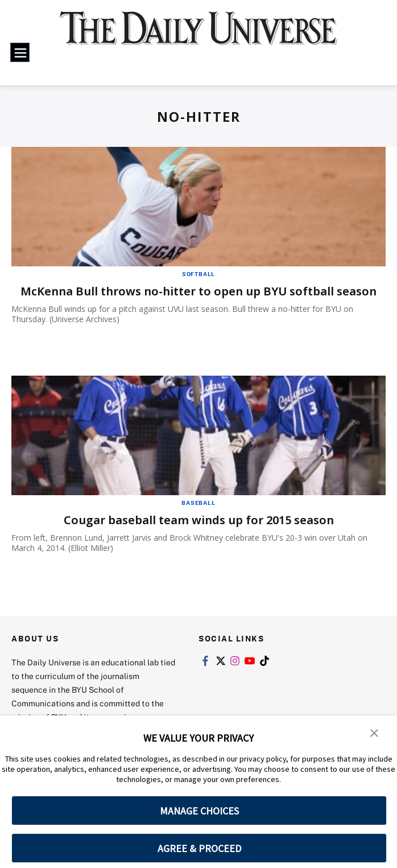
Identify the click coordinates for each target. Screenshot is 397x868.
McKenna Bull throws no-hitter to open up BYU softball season (198, 291)
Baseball (198, 503)
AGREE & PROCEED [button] (199, 848)
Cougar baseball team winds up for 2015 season (199, 520)
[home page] (199, 36)
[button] (374, 732)
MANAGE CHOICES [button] (199, 811)
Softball (198, 274)
